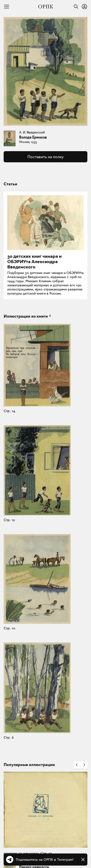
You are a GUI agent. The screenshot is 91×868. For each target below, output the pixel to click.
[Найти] (75, 7)
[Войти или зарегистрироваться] (84, 7)
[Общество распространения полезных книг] (46, 7)
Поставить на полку (45, 157)
